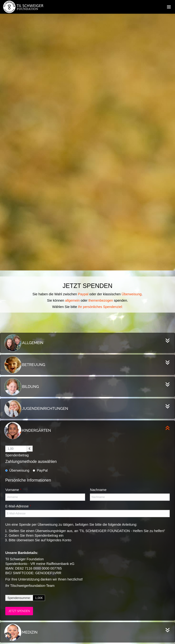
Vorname (13, 490)
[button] (8, 636)
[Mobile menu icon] (169, 7)
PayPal (42, 470)
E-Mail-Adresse (18, 506)
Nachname (98, 490)
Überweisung (19, 470)
